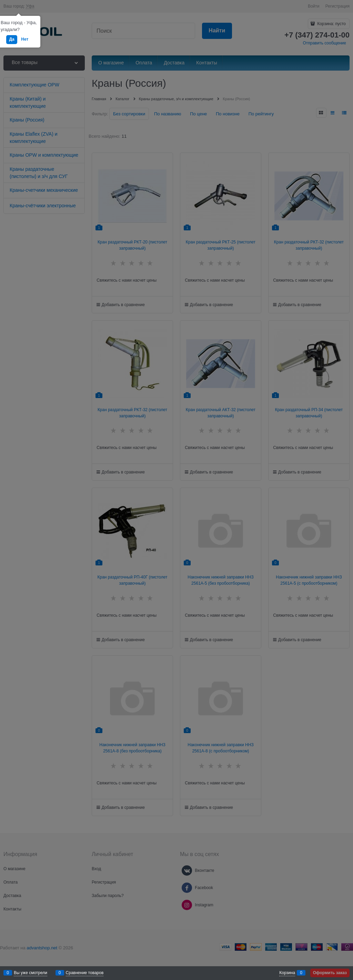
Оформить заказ (330, 973)
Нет (25, 39)
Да (12, 39)
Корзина (287, 973)
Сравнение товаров (85, 973)
